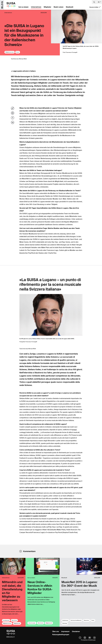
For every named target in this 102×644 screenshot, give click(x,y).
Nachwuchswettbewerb (76, 620)
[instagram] (85, 638)
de (99, 2)
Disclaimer (76, 631)
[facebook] (80, 638)
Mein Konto (14, 620)
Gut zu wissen (23, 7)
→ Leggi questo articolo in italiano (23, 71)
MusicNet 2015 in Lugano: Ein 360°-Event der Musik (79, 584)
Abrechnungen (32, 623)
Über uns (56, 631)
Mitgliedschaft (17, 623)
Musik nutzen (59, 7)
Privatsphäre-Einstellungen (88, 640)
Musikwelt (70, 7)
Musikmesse (65, 620)
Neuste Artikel (94, 7)
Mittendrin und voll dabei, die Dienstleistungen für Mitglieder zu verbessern (12, 591)
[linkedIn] (94, 638)
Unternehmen (36, 7)
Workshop (65, 623)
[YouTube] (90, 638)
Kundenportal (6, 620)
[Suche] (94, 2)
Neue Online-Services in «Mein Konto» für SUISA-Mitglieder (40, 588)
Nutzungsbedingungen (61, 635)
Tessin (18, 52)
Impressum (65, 631)
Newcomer (86, 620)
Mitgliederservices (10, 52)
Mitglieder (47, 7)
